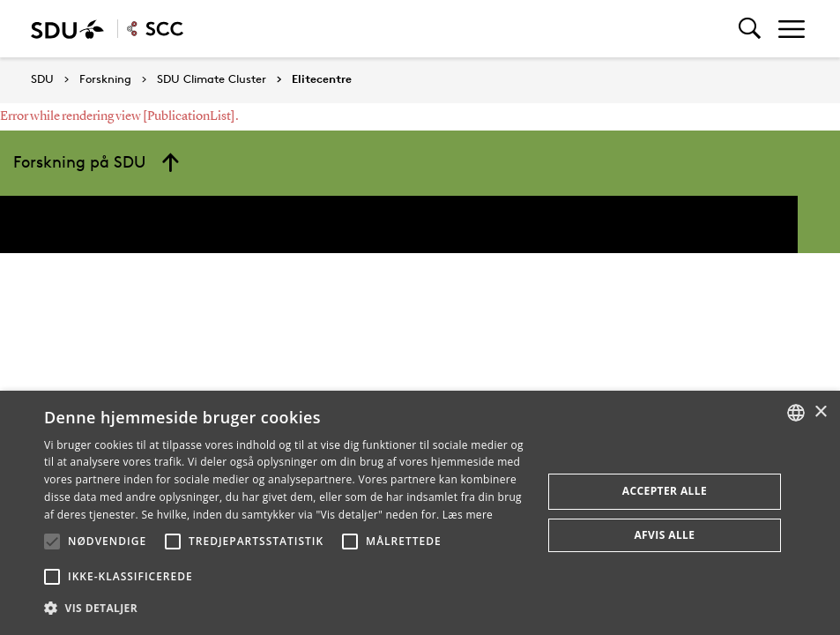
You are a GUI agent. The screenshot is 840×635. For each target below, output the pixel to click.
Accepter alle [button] (665, 491)
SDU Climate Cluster (212, 79)
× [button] (820, 412)
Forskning (105, 79)
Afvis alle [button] (664, 535)
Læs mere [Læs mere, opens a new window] (468, 515)
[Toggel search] (750, 29)
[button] (52, 542)
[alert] (420, 513)
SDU (42, 79)
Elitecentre (322, 79)
